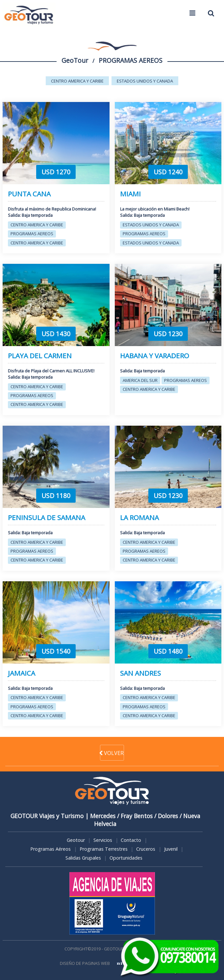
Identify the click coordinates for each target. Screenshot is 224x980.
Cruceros (146, 849)
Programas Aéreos (50, 849)
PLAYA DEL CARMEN (40, 356)
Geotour (76, 840)
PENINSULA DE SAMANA (47, 518)
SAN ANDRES (140, 673)
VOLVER (112, 753)
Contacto (131, 840)
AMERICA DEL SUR (140, 380)
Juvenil (171, 849)
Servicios (103, 840)
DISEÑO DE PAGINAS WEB (85, 963)
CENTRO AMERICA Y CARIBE (77, 81)
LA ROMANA (139, 518)
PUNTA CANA (29, 194)
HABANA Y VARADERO (155, 356)
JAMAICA (22, 673)
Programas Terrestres (104, 849)
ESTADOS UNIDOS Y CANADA (145, 81)
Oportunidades (126, 858)
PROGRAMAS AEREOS (32, 234)
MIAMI (130, 194)
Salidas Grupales (83, 858)
